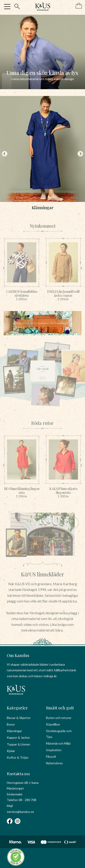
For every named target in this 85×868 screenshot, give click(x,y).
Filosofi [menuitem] (51, 756)
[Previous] (5, 154)
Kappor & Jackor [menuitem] (18, 737)
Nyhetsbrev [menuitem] (54, 763)
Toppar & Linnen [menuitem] (18, 744)
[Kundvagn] (78, 6)
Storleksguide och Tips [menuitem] (59, 734)
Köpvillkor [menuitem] (53, 724)
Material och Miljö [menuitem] (58, 743)
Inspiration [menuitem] (54, 750)
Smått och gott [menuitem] (60, 708)
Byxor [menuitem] (11, 724)
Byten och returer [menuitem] (59, 718)
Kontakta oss (18, 774)
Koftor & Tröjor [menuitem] (18, 757)
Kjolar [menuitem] (11, 751)
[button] (7, 7)
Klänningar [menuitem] (14, 731)
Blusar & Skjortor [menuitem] (19, 718)
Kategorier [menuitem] (17, 708)
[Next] (80, 154)
